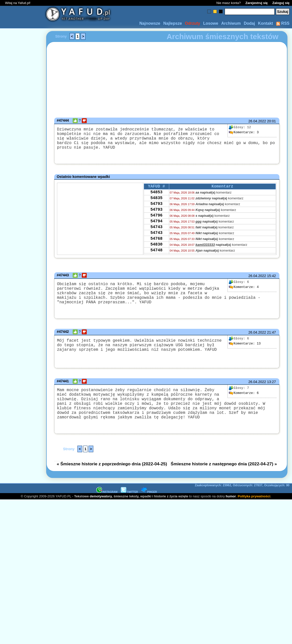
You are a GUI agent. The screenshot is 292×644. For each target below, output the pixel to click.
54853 (156, 199)
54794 (156, 233)
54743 (156, 240)
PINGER (149, 510)
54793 (156, 212)
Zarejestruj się (256, 3)
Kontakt (266, 23)
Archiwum (231, 23)
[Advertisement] (22, 262)
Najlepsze (172, 23)
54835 (156, 206)
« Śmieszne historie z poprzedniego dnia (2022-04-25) (112, 482)
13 (245, 354)
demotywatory (101, 514)
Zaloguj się (281, 3)
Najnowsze (150, 23)
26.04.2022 (257, 121)
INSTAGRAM (107, 510)
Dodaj (249, 23)
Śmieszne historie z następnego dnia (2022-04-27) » (224, 482)
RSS (283, 23)
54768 (156, 253)
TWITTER (129, 510)
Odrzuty (192, 23)
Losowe (211, 23)
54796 (156, 226)
